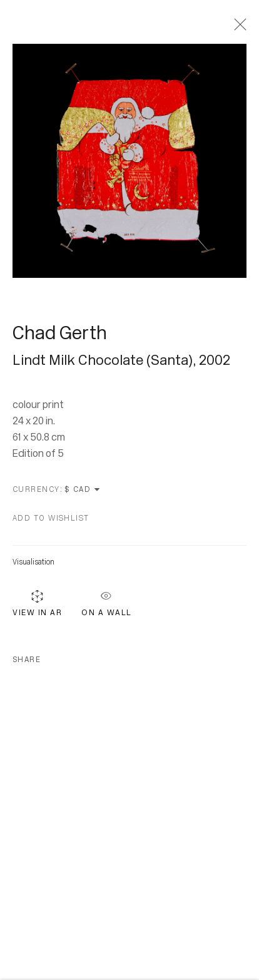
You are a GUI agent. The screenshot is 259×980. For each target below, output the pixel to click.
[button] (51, 521)
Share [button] (27, 662)
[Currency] (83, 492)
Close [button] (237, 28)
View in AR (37, 605)
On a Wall (107, 603)
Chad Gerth (60, 335)
